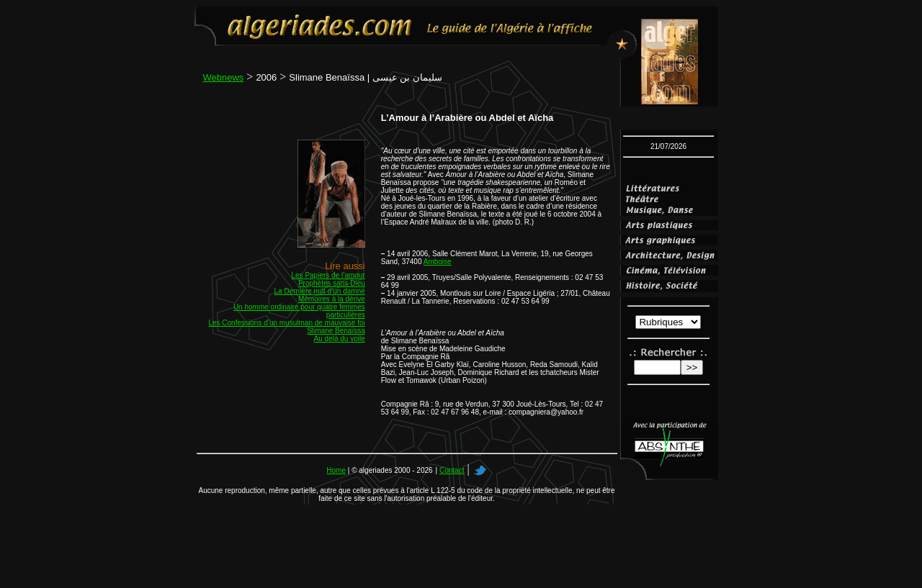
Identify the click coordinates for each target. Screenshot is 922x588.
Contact (452, 470)
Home (336, 470)
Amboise (438, 262)
